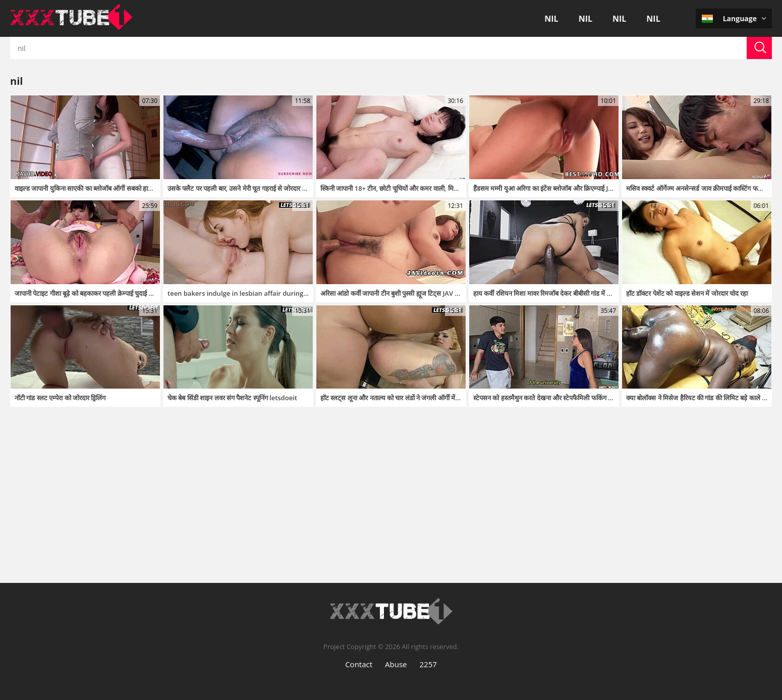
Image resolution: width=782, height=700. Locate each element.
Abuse (396, 664)
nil (551, 19)
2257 (428, 664)
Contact (359, 664)
